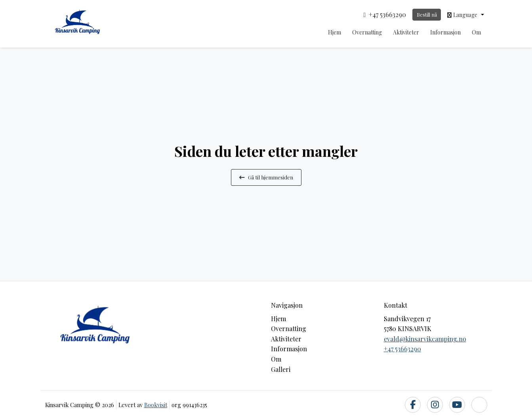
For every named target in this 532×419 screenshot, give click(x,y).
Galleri (281, 369)
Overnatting (367, 32)
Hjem (335, 32)
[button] (465, 15)
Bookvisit (156, 405)
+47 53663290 (402, 349)
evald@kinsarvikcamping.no (425, 339)
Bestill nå (427, 14)
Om (476, 32)
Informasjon (445, 32)
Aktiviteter (406, 32)
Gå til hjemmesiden (266, 177)
